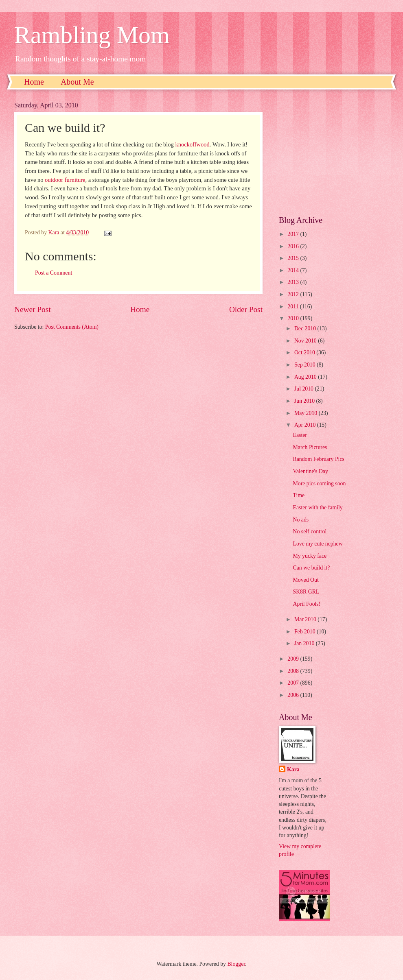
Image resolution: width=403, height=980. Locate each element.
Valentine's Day (310, 471)
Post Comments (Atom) (72, 327)
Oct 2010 (305, 352)
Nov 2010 (306, 341)
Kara (293, 769)
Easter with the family (318, 507)
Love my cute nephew (318, 544)
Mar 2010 (306, 619)
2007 (294, 683)
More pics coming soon (319, 483)
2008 (294, 671)
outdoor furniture (65, 180)
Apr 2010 (306, 425)
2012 (294, 294)
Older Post (246, 309)
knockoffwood (192, 144)
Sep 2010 (306, 365)
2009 (294, 659)
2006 (294, 695)
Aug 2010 (306, 377)
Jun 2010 (305, 401)
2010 (294, 318)
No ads (301, 520)
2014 (294, 270)
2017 (294, 234)
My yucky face (310, 556)
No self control (310, 531)
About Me (77, 82)
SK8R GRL (306, 592)
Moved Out (306, 580)
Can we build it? (311, 568)
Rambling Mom (92, 35)
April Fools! (307, 604)
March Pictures (310, 447)
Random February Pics (318, 459)
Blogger (236, 964)
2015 (294, 258)
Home (34, 82)
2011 (294, 307)
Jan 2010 (305, 643)
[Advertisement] (334, 153)
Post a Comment (54, 273)
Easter (300, 435)
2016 (294, 246)
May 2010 (307, 413)
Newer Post (33, 309)
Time (299, 495)
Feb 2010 (306, 632)
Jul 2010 (305, 389)
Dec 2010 (306, 328)
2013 (294, 282)
